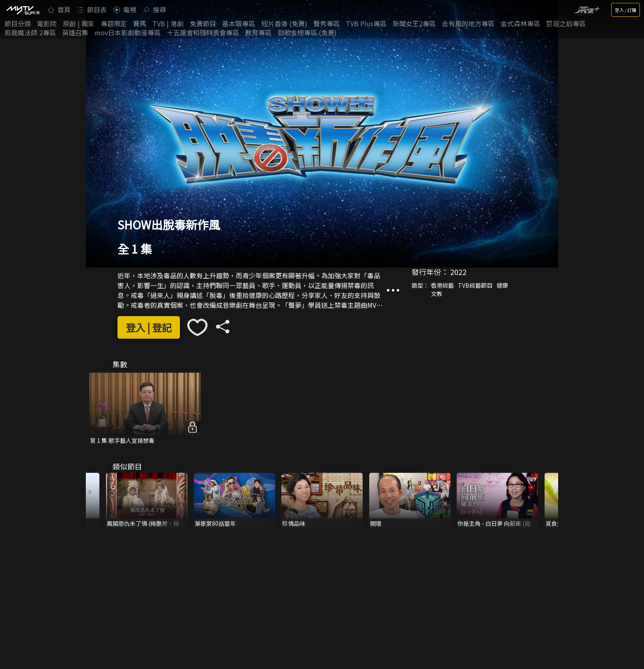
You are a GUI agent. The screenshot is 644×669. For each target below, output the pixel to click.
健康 (502, 285)
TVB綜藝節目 (475, 285)
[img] (23, 10)
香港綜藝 (442, 285)
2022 (458, 272)
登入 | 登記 (149, 327)
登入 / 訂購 (626, 10)
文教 (437, 293)
